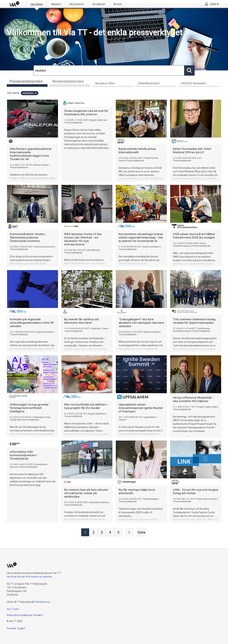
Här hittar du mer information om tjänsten (29, 577)
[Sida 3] (102, 532)
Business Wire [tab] (105, 84)
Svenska (11, 628)
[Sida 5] (118, 532)
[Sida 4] (110, 532)
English (21, 628)
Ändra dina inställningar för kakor (25, 615)
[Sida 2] (93, 532)
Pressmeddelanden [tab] (26, 81)
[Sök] (109, 70)
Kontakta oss (43, 602)
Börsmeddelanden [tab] (68, 81)
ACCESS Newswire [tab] (194, 84)
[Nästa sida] (129, 532)
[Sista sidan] (141, 532)
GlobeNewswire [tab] (149, 84)
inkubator (30, 93)
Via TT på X (13, 609)
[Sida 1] (85, 532)
